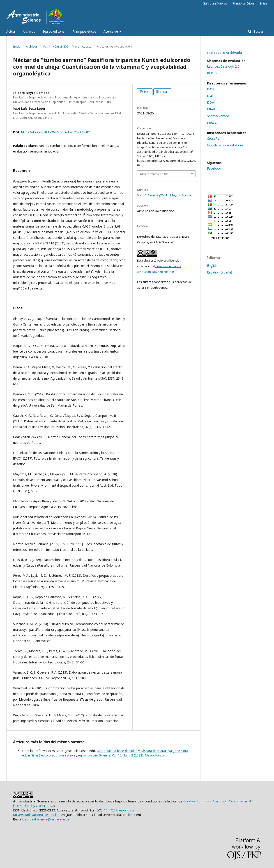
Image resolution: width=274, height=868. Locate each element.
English (212, 265)
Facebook (214, 168)
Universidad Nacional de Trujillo (36, 815)
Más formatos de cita (154, 174)
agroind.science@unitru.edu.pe (47, 819)
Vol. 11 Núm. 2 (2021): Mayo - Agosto (67, 46)
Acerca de (111, 31)
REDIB (212, 73)
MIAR (211, 109)
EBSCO (212, 123)
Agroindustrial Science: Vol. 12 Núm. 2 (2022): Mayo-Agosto (122, 755)
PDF (146, 92)
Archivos (29, 31)
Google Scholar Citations (225, 145)
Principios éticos (84, 31)
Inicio (17, 46)
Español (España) (220, 272)
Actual (11, 31)
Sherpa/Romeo (218, 116)
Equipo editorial (54, 31)
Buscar (258, 31)
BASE (211, 89)
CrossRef (214, 138)
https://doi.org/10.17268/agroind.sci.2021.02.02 (55, 132)
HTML (164, 92)
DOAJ (211, 102)
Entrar (264, 3)
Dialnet (212, 96)
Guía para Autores (215, 3)
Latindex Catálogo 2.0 (223, 66)
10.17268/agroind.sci (119, 810)
